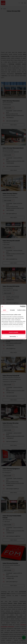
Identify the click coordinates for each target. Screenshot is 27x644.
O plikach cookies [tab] (21, 310)
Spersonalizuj (14, 336)
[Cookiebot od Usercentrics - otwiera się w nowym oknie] (20, 306)
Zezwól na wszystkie (14, 332)
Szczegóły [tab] (12, 310)
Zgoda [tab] (4, 310)
